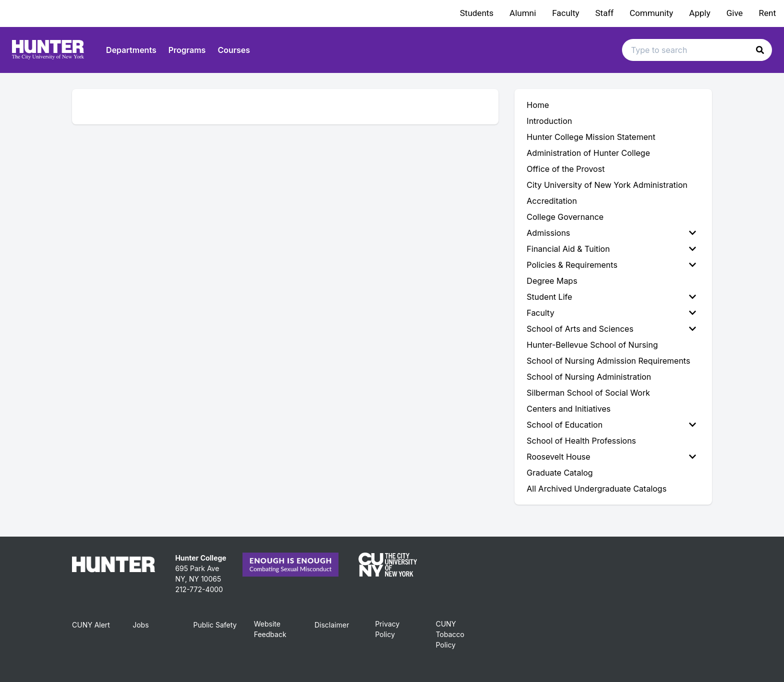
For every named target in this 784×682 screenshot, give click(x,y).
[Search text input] (697, 50)
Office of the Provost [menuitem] (565, 169)
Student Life (611, 297)
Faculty (565, 13)
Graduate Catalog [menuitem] (559, 473)
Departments (131, 50)
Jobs (140, 625)
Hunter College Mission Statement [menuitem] (591, 137)
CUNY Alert (91, 625)
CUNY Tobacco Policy (450, 634)
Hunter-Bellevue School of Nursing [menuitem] (592, 345)
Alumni (523, 13)
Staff (605, 13)
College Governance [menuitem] (565, 217)
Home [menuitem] (538, 105)
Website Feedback (270, 629)
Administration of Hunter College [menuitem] (588, 153)
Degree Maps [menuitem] (552, 281)
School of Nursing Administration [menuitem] (589, 377)
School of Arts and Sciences (611, 329)
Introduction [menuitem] (549, 121)
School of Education (611, 425)
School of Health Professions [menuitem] (581, 441)
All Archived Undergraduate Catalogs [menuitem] (596, 489)
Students (477, 13)
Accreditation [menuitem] (552, 201)
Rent (767, 13)
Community (651, 13)
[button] (760, 50)
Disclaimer (332, 625)
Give (735, 13)
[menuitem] (613, 233)
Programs (187, 50)
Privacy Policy (387, 629)
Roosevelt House (611, 457)
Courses (234, 50)
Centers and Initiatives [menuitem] (568, 409)
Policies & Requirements (611, 265)
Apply (699, 13)
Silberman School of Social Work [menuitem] (588, 393)
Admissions (611, 233)
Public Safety (215, 625)
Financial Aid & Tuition (611, 249)
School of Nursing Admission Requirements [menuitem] (608, 361)
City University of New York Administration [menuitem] (607, 185)
